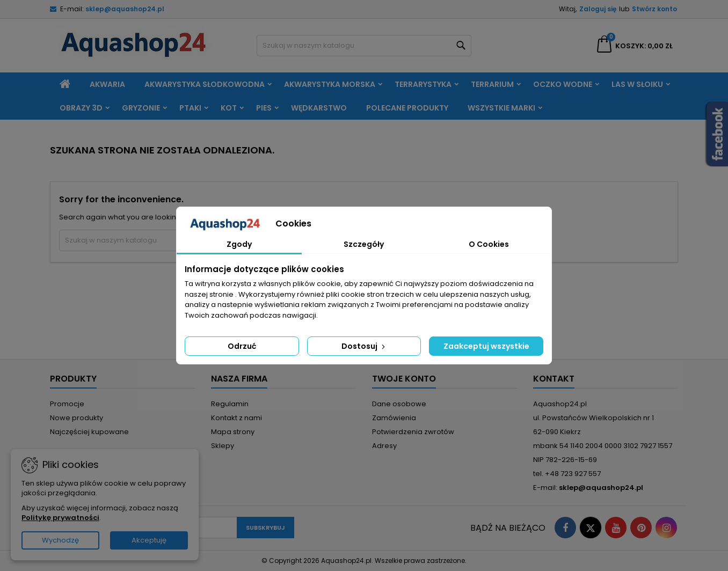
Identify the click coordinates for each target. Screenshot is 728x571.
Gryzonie (141, 108)
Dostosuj (364, 346)
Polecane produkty (407, 108)
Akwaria (107, 84)
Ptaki (190, 108)
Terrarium (492, 84)
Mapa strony (233, 432)
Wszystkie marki (501, 108)
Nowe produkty (77, 418)
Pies (264, 108)
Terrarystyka (423, 84)
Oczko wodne (563, 84)
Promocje (67, 404)
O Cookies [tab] (489, 244)
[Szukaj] (364, 46)
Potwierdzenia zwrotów (413, 432)
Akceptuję (149, 540)
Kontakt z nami (236, 418)
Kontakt (554, 379)
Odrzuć (242, 346)
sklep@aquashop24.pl (125, 9)
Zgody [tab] (239, 244)
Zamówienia (394, 418)
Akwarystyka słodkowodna (205, 84)
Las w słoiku (637, 84)
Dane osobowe (399, 404)
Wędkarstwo (319, 108)
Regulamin (230, 404)
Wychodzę (60, 540)
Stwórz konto (654, 9)
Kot (229, 108)
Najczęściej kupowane (89, 432)
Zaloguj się (598, 9)
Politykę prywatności (60, 518)
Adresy (384, 446)
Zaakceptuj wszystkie (486, 346)
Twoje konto (404, 379)
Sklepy (223, 446)
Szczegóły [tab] (364, 244)
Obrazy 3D (81, 108)
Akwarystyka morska (330, 84)
